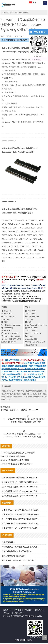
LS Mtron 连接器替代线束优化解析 (15, 460)
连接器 (13, 410)
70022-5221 (33, 410)
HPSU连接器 (22, 410)
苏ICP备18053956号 (23, 640)
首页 (17, 12)
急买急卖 (39, 610)
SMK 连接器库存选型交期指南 (13, 456)
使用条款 (18, 610)
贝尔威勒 (5, 410)
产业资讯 (25, 12)
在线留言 (8, 613)
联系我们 (7, 610)
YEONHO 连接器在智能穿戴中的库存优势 (17, 453)
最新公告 (18, 613)
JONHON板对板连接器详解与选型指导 (16, 464)
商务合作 (28, 610)
